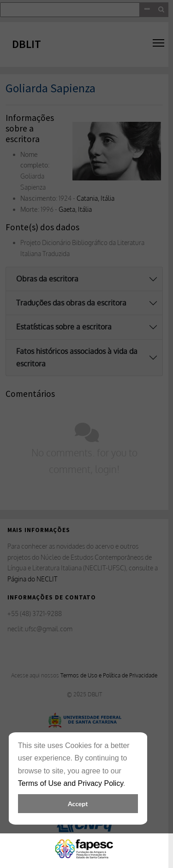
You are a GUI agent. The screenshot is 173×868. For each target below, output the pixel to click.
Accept (78, 804)
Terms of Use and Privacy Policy (71, 783)
